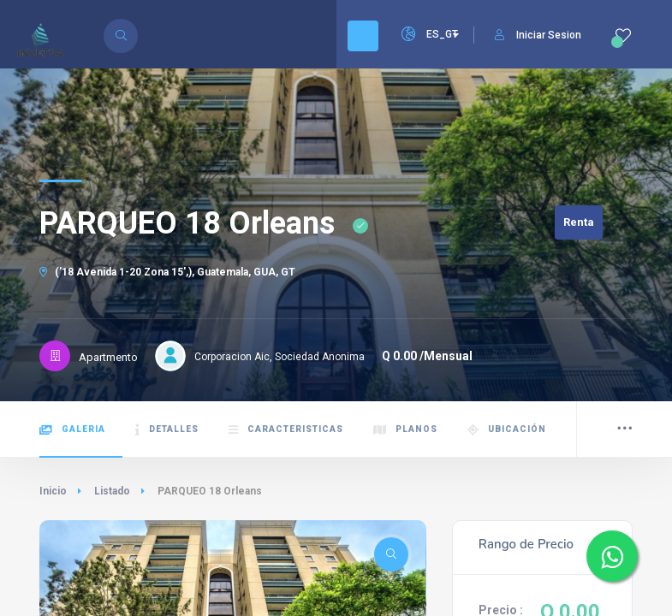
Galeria (72, 430)
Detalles (167, 430)
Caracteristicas (286, 430)
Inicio (53, 491)
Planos (405, 430)
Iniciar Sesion (538, 35)
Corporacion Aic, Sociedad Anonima (280, 357)
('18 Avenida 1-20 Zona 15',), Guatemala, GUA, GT (167, 272)
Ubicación (507, 430)
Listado (112, 491)
